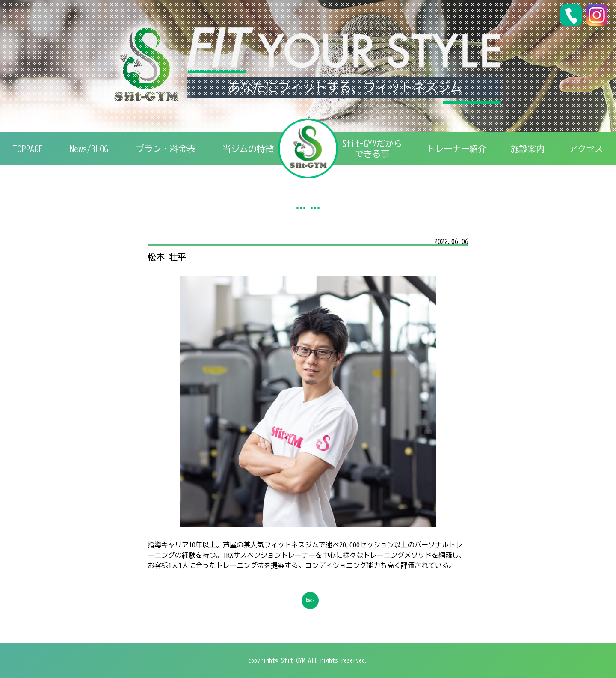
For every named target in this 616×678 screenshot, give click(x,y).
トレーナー (456, 149)
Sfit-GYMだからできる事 (372, 149)
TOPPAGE (28, 149)
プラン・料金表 (166, 149)
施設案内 (527, 149)
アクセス (586, 149)
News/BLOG (89, 149)
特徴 (248, 149)
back (310, 601)
